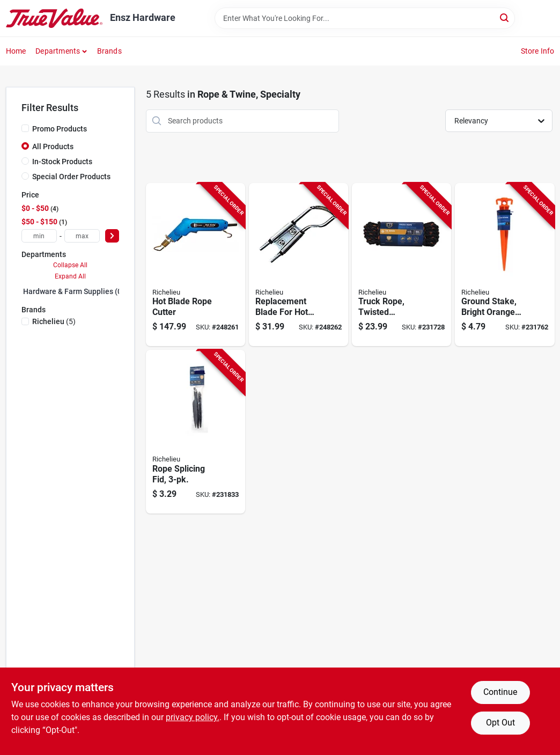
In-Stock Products (62, 162)
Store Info (538, 51)
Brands (109, 51)
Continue (500, 692)
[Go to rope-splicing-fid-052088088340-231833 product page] (196, 432)
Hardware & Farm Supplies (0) (74, 291)
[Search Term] (365, 18)
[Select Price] (112, 236)
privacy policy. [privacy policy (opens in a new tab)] (193, 717)
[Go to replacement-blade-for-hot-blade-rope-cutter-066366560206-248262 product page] (299, 265)
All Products (53, 146)
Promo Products (60, 129)
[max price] (82, 236)
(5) (54, 321)
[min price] (39, 236)
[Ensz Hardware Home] (54, 18)
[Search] (505, 17)
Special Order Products (71, 177)
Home (16, 51)
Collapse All (70, 265)
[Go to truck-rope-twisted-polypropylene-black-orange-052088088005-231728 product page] (401, 265)
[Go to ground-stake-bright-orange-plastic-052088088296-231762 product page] (504, 265)
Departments (58, 51)
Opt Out (500, 723)
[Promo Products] (25, 128)
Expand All (70, 276)
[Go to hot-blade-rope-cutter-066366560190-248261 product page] (196, 265)
